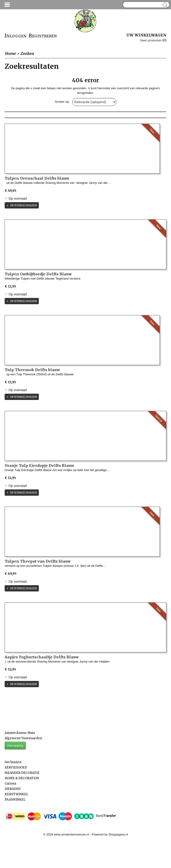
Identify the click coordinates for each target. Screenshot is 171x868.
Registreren (43, 36)
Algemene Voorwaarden (23, 738)
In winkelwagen (23, 205)
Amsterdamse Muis (20, 733)
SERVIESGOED (16, 767)
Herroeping (15, 746)
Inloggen (16, 36)
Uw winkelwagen (146, 35)
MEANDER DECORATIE (22, 773)
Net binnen (13, 762)
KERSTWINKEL (16, 794)
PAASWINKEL (15, 800)
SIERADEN (13, 789)
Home (10, 53)
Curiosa (10, 784)
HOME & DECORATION (22, 778)
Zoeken (164, 5)
